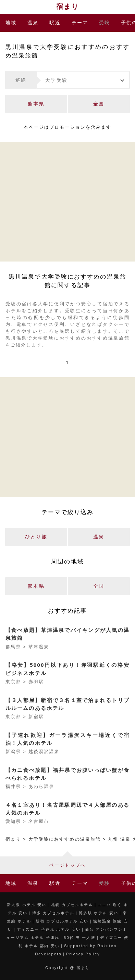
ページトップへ (67, 865)
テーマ (80, 23)
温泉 (33, 23)
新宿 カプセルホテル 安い (62, 921)
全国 (99, 104)
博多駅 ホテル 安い (99, 913)
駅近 (55, 23)
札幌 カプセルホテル (72, 905)
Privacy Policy (83, 954)
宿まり (67, 7)
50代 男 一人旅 (80, 938)
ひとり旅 (36, 537)
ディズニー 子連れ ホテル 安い (49, 929)
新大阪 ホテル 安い (27, 905)
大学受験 (56, 80)
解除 (21, 80)
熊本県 (36, 104)
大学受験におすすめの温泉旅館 (65, 839)
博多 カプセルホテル (53, 913)
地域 (11, 23)
